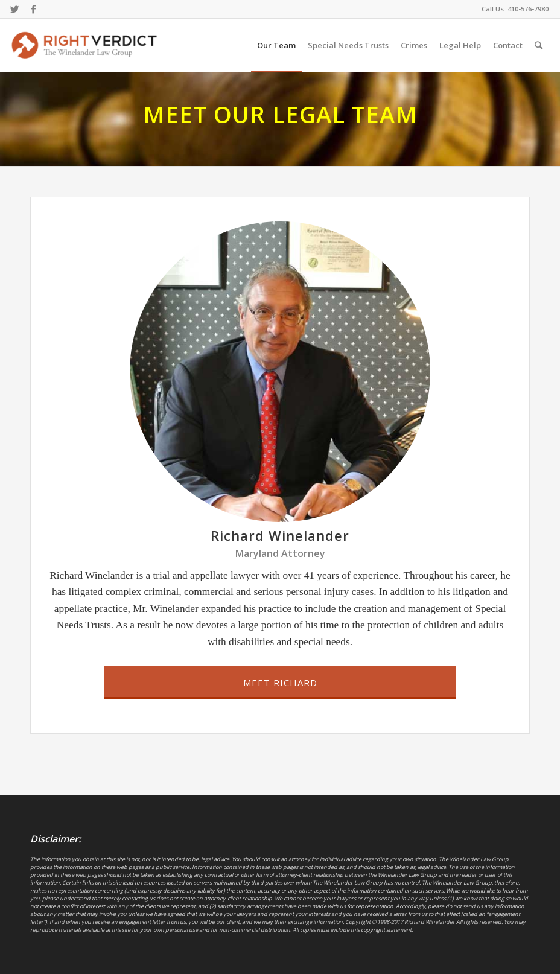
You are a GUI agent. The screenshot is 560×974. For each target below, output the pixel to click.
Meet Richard (280, 683)
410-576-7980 (528, 9)
